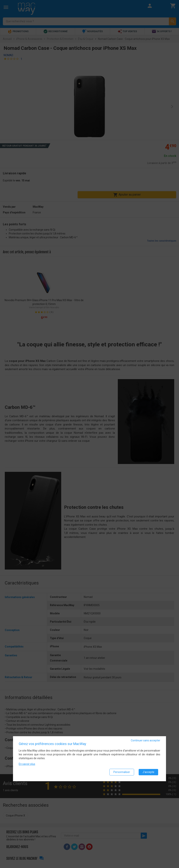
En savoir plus (27, 764)
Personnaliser (122, 772)
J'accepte (148, 772)
